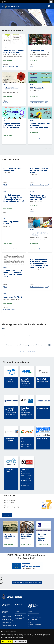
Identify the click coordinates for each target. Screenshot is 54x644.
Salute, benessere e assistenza (37, 102)
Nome (4, 335)
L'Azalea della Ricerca (38, 50)
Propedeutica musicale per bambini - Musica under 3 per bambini (12, 126)
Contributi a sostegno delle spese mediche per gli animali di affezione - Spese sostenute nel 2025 (14, 198)
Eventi (17, 66)
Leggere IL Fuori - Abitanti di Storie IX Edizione (14, 51)
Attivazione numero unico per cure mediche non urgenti (40, 170)
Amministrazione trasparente (6, 605)
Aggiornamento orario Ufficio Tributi (12, 169)
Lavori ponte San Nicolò (13, 297)
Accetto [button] (4, 641)
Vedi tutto (49, 149)
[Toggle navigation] (2, 6)
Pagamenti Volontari (10, 409)
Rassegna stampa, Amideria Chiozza (42, 537)
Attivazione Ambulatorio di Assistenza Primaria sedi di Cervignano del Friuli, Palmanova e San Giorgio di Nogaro (39, 263)
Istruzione (33, 249)
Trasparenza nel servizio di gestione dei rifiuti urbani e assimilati (33, 606)
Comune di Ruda (14, 597)
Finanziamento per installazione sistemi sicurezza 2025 (38, 197)
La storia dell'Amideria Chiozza (10, 536)
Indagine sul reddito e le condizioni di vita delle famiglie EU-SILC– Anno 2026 (13, 273)
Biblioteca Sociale (37, 88)
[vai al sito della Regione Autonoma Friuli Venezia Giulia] (4, 2)
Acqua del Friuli (9, 470)
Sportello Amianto (25, 470)
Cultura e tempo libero (9, 66)
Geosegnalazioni (44, 408)
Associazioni (7, 141)
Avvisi (5, 185)
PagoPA (9, 379)
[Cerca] (49, 6)
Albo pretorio (18, 604)
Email (3, 328)
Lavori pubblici (7, 309)
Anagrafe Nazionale (25, 380)
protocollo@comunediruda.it (34, 624)
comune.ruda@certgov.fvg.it (34, 617)
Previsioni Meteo (25, 409)
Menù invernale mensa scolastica (39, 234)
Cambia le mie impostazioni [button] (20, 641)
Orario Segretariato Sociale (11, 223)
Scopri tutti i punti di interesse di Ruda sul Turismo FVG (27, 582)
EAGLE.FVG (42, 379)
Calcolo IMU (42, 439)
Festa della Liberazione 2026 (12, 89)
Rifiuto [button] (10, 641)
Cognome (31, 335)
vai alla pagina (7, 515)
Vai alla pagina (8, 61)
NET (23, 439)
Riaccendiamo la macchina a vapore (27, 536)
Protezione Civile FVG (10, 440)
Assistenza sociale (8, 249)
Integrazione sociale (42, 138)
